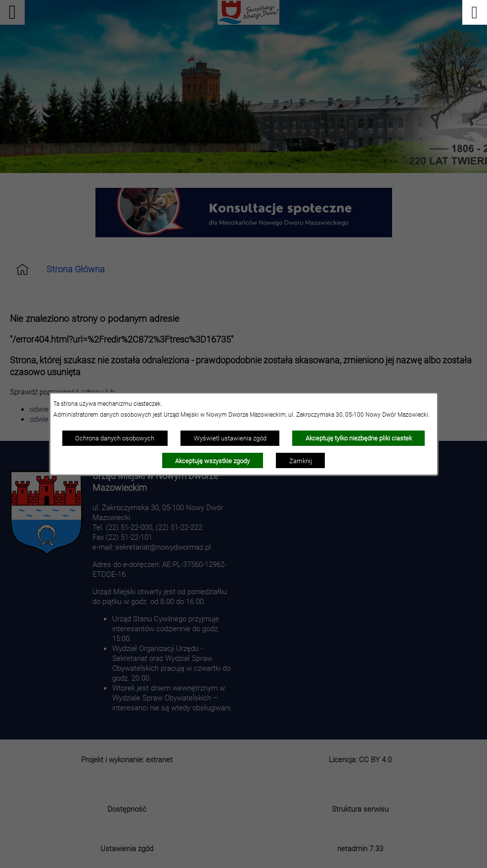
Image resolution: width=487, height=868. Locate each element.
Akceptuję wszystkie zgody (212, 461)
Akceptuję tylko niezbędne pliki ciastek (359, 438)
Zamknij (301, 461)
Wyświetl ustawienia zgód (230, 438)
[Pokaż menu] (475, 12)
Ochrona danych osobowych (115, 438)
